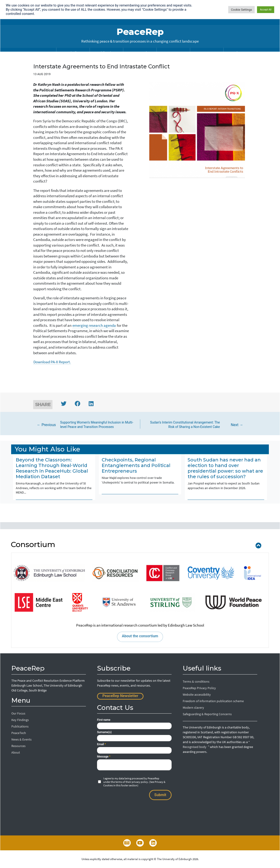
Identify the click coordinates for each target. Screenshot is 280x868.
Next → (195, 425)
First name (104, 720)
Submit (160, 795)
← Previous (86, 425)
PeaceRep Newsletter (120, 696)
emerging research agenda (94, 325)
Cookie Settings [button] (242, 10)
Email (101, 744)
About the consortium (140, 636)
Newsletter (127, 843)
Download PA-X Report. (52, 362)
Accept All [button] (266, 10)
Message (104, 757)
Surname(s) (104, 732)
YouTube (140, 843)
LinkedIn (153, 843)
